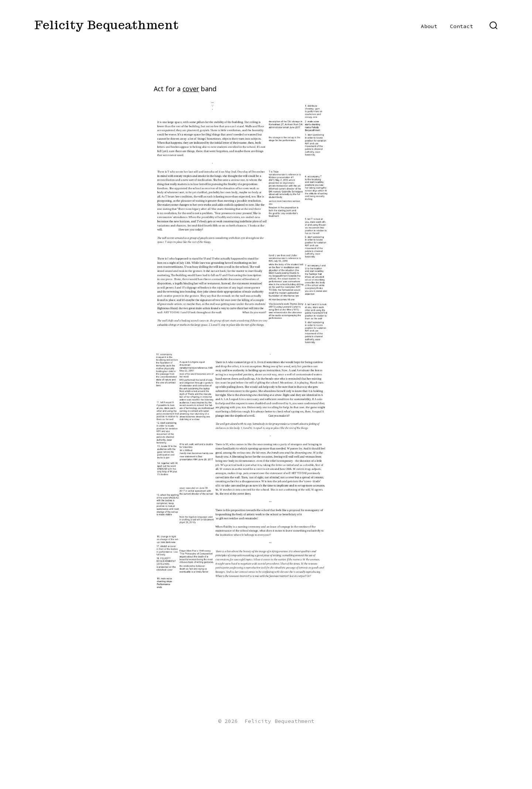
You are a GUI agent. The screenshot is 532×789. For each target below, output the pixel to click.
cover (191, 89)
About (429, 26)
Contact (462, 26)
